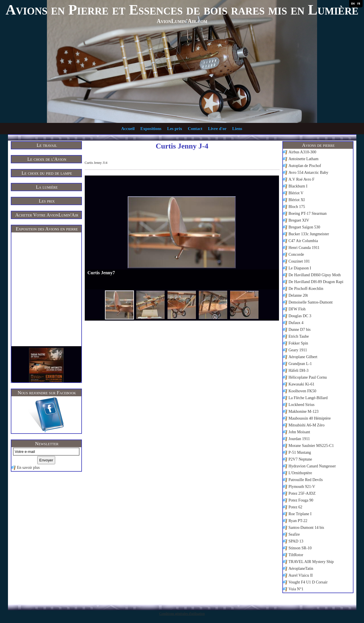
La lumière (47, 187)
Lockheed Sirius (302, 405)
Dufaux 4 (296, 323)
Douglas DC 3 (300, 316)
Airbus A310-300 (303, 152)
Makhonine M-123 (304, 411)
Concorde (296, 254)
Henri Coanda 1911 (304, 248)
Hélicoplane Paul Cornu (308, 377)
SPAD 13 (296, 541)
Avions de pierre (318, 145)
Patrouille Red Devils (306, 480)
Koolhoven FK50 (303, 391)
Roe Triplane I (300, 514)
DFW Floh (297, 309)
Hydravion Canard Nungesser (312, 466)
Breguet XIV (299, 220)
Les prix (175, 129)
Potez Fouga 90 (301, 500)
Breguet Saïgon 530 (304, 227)
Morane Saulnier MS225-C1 (311, 446)
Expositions (151, 129)
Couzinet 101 (299, 261)
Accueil (128, 129)
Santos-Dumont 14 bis (306, 528)
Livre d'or (217, 129)
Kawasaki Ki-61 (302, 384)
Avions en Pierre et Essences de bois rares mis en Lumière (182, 10)
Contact (195, 129)
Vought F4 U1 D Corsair (308, 582)
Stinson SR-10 (300, 548)
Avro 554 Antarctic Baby (309, 173)
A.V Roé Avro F (302, 179)
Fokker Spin (298, 343)
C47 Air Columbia (303, 241)
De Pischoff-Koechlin (306, 289)
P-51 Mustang (300, 452)
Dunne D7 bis (300, 330)
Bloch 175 (297, 207)
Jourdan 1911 (299, 439)
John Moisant (299, 432)
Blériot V (296, 193)
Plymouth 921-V (302, 487)
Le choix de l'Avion (47, 159)
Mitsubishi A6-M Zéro (307, 425)
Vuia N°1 (296, 589)
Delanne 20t (298, 295)
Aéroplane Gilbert (303, 357)
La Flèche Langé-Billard (308, 398)
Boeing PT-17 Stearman (308, 213)
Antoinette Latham (304, 159)
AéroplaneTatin (301, 569)
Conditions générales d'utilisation (182, 614)
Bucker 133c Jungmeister (309, 234)
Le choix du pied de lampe (47, 173)
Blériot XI (297, 200)
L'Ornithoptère (300, 473)
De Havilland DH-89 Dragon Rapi (316, 282)
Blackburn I (298, 186)
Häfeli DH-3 (299, 371)
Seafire (294, 534)
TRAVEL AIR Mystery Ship (311, 562)
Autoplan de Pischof (305, 166)
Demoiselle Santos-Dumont (311, 302)
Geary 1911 (298, 350)
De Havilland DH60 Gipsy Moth (315, 275)
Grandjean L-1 (300, 364)
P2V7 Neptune (300, 459)
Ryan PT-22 (298, 521)
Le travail (47, 145)
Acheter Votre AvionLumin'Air (47, 215)
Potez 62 (296, 507)
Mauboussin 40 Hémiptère (310, 418)
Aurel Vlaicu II (301, 575)
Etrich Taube (299, 336)
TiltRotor (296, 555)
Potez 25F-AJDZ (302, 493)
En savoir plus (28, 468)
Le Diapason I (300, 268)
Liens (237, 129)
